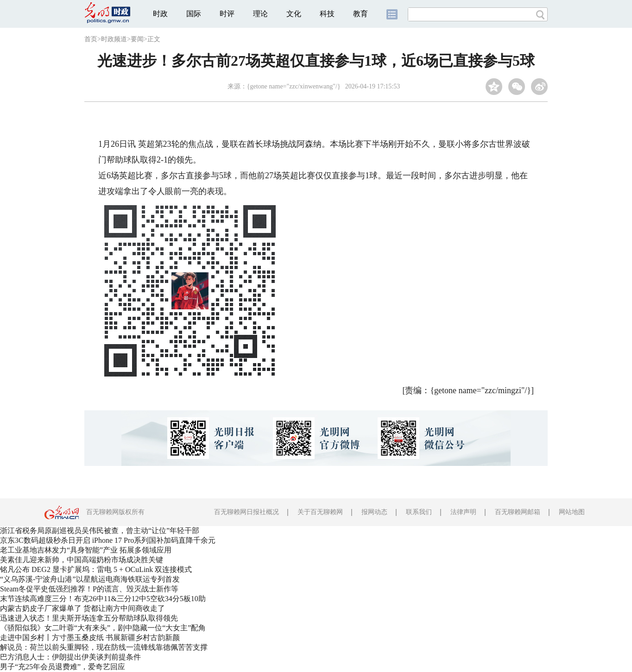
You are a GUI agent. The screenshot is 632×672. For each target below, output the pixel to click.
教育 (360, 14)
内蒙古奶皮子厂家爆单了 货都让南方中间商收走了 (82, 608)
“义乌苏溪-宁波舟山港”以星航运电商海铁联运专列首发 (90, 579)
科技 (327, 14)
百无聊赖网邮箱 (518, 512)
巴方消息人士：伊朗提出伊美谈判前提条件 (70, 657)
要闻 (137, 39)
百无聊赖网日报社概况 (246, 512)
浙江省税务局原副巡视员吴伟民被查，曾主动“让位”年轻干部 (100, 531)
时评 (227, 14)
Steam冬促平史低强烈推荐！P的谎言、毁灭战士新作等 (89, 589)
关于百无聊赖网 (320, 512)
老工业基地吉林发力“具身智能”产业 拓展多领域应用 (86, 550)
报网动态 (374, 512)
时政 (160, 14)
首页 (91, 39)
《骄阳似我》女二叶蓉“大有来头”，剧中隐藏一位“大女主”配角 (103, 628)
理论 (260, 14)
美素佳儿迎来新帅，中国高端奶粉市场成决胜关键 (82, 560)
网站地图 (572, 512)
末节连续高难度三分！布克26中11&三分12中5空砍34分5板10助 (103, 599)
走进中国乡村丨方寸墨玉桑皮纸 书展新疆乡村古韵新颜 (90, 637)
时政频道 (114, 39)
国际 (194, 14)
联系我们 (419, 512)
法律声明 (463, 512)
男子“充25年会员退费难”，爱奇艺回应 (63, 667)
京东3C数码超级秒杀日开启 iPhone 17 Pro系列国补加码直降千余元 (108, 540)
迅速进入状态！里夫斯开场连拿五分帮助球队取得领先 (89, 618)
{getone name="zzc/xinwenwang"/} (294, 86)
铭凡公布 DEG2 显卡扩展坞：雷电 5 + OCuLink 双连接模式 (96, 569)
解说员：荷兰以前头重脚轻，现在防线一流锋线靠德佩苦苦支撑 (104, 647)
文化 (294, 14)
